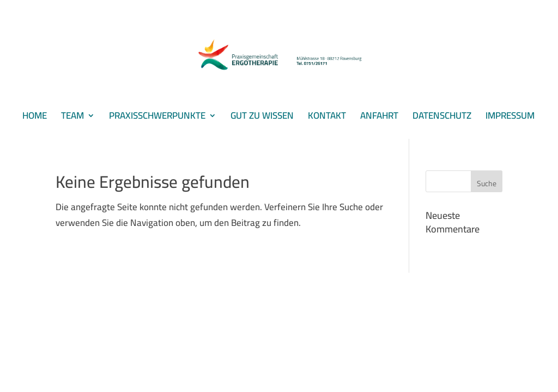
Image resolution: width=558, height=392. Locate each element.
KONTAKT (327, 118)
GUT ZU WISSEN (262, 118)
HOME (35, 118)
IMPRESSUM (510, 118)
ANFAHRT (379, 118)
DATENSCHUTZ (442, 118)
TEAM (72, 118)
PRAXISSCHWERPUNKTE (157, 118)
